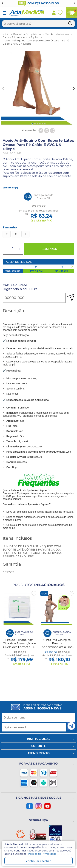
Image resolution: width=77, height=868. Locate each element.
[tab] (32, 124)
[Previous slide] (3, 89)
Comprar (49, 249)
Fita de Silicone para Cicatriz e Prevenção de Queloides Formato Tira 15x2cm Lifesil (19, 645)
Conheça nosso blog (38, 3)
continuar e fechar (38, 861)
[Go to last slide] (2, 3)
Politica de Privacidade (42, 854)
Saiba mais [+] (10, 188)
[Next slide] (75, 3)
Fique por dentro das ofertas (43, 707)
